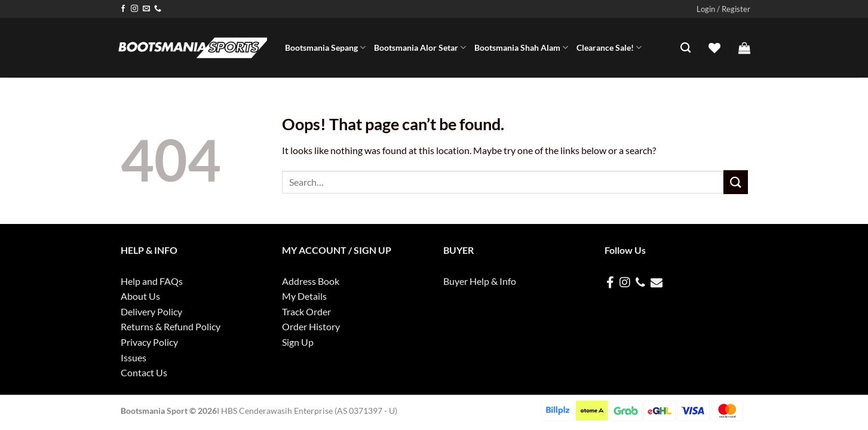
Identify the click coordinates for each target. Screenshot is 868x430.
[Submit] (735, 182)
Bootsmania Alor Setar (420, 47)
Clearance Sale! (609, 47)
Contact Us (144, 372)
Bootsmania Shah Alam (521, 47)
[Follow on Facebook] (123, 9)
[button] (723, 9)
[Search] (685, 48)
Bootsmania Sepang (325, 47)
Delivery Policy (151, 311)
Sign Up (298, 342)
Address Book (311, 281)
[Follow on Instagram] (134, 9)
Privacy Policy (149, 342)
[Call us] (158, 9)
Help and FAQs (152, 281)
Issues (134, 357)
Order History (311, 326)
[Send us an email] (146, 9)
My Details (304, 296)
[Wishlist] (714, 48)
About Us (140, 296)
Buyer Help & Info (480, 281)
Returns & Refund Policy (171, 326)
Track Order (306, 311)
